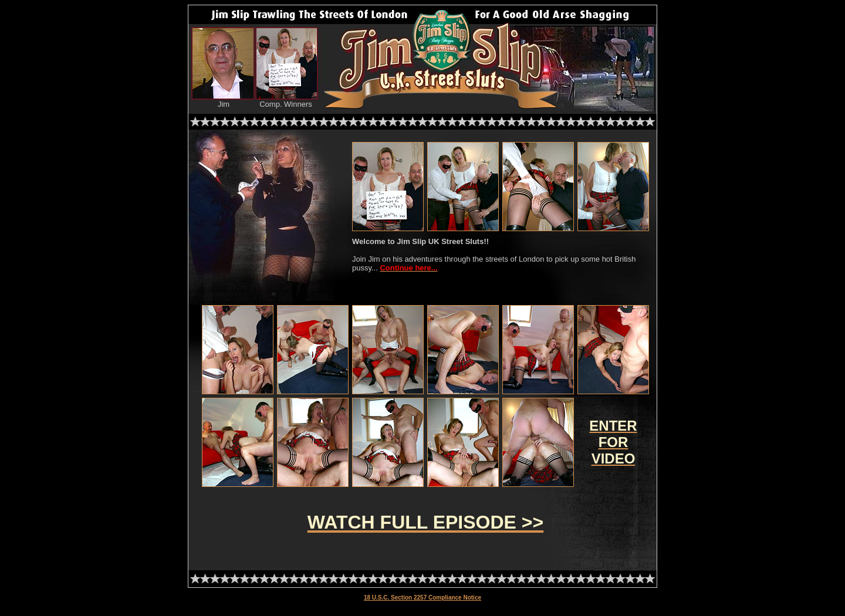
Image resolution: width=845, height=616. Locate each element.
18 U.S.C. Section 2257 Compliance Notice (422, 598)
